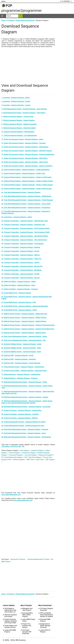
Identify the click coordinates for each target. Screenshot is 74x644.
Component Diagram (16, 455)
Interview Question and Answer (11, 616)
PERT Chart (30, 460)
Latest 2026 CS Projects (45, 631)
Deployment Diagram (46, 455)
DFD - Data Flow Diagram (33, 457)
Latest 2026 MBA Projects (10, 631)
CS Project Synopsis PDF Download (27, 632)
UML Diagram (50, 460)
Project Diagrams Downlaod (25, 594)
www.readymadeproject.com (11, 495)
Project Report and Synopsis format (11, 626)
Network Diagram (19, 460)
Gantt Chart (40, 460)
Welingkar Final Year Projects (27, 609)
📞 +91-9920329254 (65, 1)
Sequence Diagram (38, 450)
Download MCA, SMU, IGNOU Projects (28, 615)
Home (3, 20)
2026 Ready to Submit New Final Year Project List (10, 610)
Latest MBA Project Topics (29, 620)
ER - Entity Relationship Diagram (12, 457)
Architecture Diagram (29, 453)
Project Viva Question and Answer (27, 626)
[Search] (12, 16)
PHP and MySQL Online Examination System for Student (46, 615)
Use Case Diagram (31, 455)
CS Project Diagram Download (47, 609)
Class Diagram (25, 450)
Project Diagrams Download (25, 20)
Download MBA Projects (45, 620)
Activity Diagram (14, 453)
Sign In (3, 1)
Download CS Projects (18, 559)
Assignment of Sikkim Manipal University (45, 626)
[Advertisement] (28, 67)
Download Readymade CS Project (39, 559)
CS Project (11, 20)
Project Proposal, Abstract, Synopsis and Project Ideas (11, 621)
